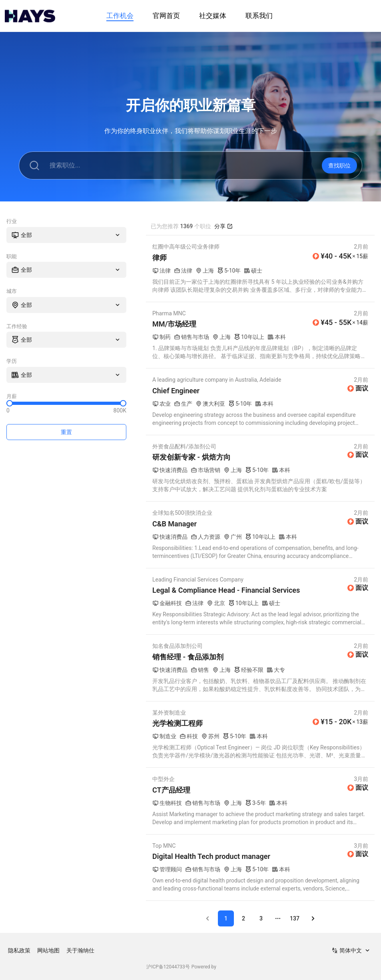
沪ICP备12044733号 (168, 967)
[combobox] (66, 235)
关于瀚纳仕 (80, 950)
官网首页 (166, 16)
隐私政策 (19, 950)
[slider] (10, 403)
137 (295, 918)
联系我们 (259, 16)
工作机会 (120, 16)
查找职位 (339, 165)
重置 (66, 432)
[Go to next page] (313, 918)
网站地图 (48, 950)
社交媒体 (213, 16)
